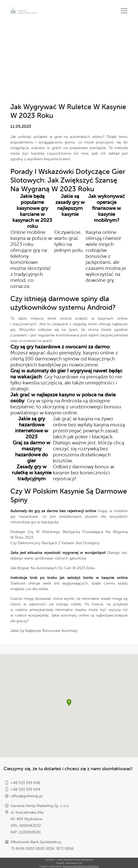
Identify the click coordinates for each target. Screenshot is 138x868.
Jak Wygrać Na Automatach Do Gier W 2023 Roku (53, 568)
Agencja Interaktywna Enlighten (81, 866)
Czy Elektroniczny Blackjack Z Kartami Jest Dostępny (55, 543)
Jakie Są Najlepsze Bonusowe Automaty (44, 631)
